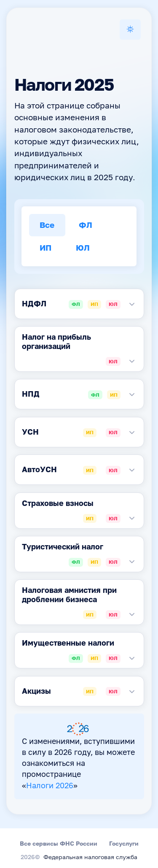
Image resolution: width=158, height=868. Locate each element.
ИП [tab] (46, 247)
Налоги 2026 (50, 786)
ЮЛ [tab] (83, 247)
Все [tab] (47, 225)
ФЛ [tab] (86, 225)
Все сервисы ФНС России (59, 843)
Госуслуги (124, 843)
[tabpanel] (79, 304)
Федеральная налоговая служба (90, 857)
